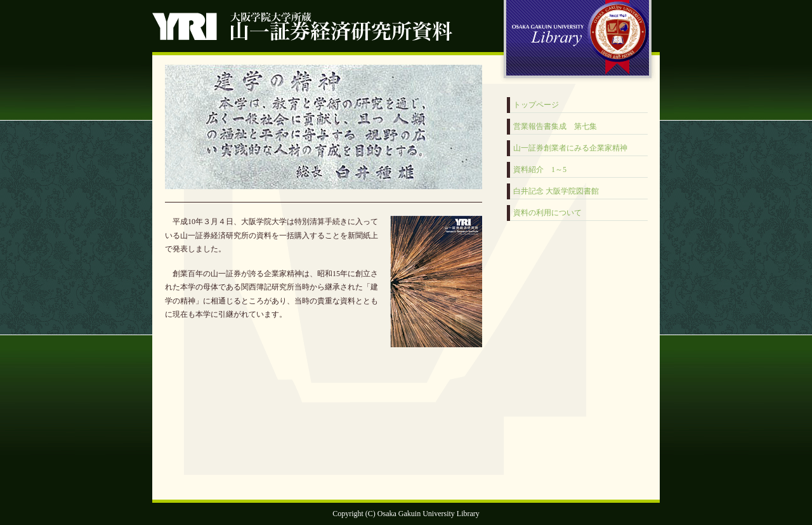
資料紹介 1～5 (540, 169)
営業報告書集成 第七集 (555, 126)
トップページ (536, 105)
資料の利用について (547, 213)
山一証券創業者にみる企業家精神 (570, 148)
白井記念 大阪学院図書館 (556, 191)
